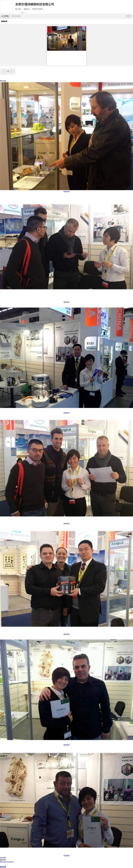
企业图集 (5, 16)
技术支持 (3, 867)
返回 (129, 16)
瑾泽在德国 (16, 16)
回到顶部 (3, 858)
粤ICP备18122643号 (7, 862)
